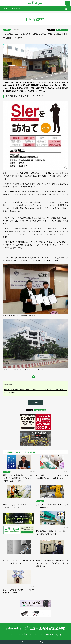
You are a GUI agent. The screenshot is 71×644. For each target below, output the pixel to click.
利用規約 (25, 634)
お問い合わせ (49, 634)
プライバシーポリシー (37, 634)
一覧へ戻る (35, 403)
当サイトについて (15, 634)
